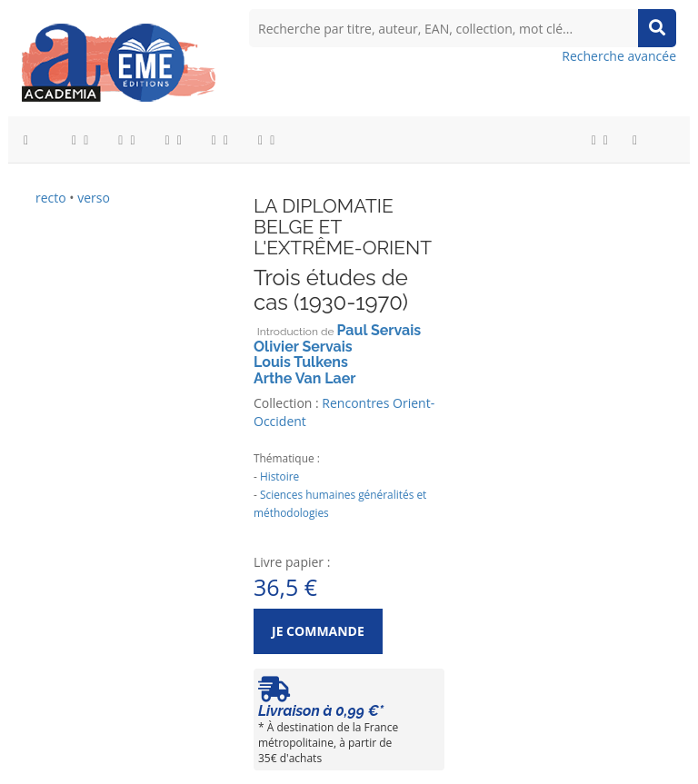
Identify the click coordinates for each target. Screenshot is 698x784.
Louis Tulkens (301, 362)
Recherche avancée (619, 56)
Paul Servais (379, 330)
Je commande (318, 631)
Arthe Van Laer (305, 378)
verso (94, 198)
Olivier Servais (303, 347)
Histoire (279, 476)
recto (51, 198)
